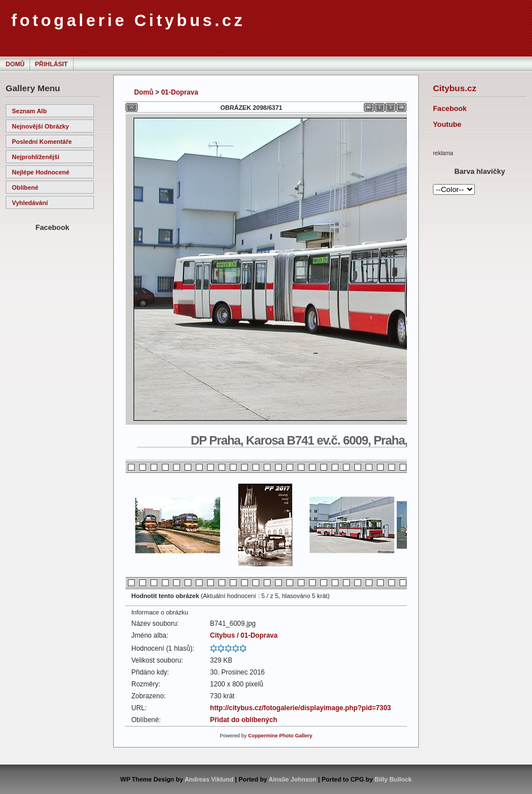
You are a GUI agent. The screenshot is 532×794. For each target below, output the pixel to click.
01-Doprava (180, 92)
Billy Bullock (393, 779)
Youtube (447, 124)
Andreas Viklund (209, 779)
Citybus (222, 635)
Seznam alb (29, 111)
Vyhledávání (30, 203)
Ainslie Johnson (293, 779)
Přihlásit (52, 64)
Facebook (450, 108)
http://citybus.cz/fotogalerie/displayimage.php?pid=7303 (301, 708)
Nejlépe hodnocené (41, 172)
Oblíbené (25, 187)
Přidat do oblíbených (244, 720)
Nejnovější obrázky (40, 126)
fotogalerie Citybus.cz (128, 20)
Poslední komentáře (42, 142)
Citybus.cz (455, 88)
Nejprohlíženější (36, 157)
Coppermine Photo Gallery (280, 736)
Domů (15, 64)
